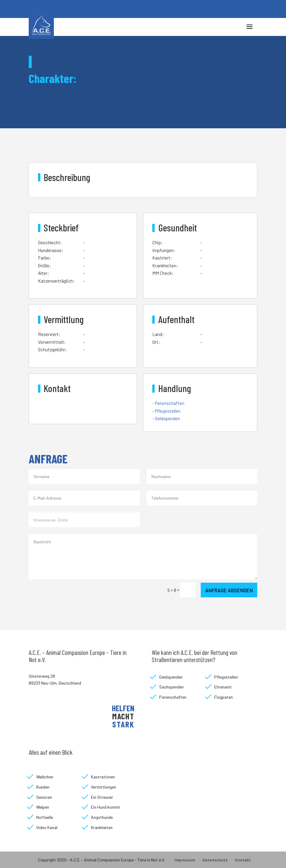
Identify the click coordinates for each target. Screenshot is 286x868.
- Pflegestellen (166, 411)
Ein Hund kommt (106, 807)
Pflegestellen (226, 677)
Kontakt (243, 860)
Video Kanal (47, 827)
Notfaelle (45, 817)
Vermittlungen (104, 787)
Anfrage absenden (229, 590)
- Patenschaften (168, 403)
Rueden (43, 787)
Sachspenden (171, 687)
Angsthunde (102, 817)
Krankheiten (102, 827)
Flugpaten (223, 697)
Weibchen (45, 777)
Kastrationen (103, 777)
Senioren (44, 797)
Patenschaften (173, 697)
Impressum (185, 860)
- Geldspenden (166, 418)
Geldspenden (171, 677)
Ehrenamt (223, 687)
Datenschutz (215, 860)
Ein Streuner (102, 797)
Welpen (43, 807)
